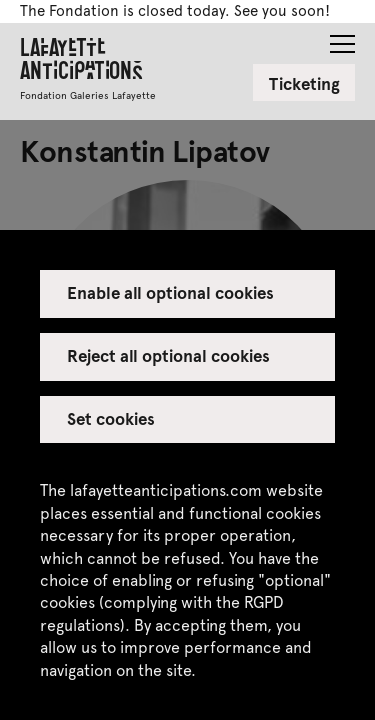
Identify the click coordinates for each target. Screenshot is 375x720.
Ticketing (304, 83)
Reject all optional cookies (169, 355)
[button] (342, 38)
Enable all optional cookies (171, 292)
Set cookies (111, 418)
